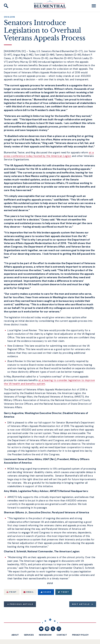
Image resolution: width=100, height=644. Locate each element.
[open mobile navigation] (94, 6)
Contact (62, 635)
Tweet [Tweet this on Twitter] (64, 592)
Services (29, 635)
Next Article (81, 604)
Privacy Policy (80, 635)
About (15, 635)
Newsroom (45, 635)
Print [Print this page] (12, 592)
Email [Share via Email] (29, 592)
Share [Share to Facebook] (46, 592)
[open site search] (6, 6)
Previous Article (21, 604)
